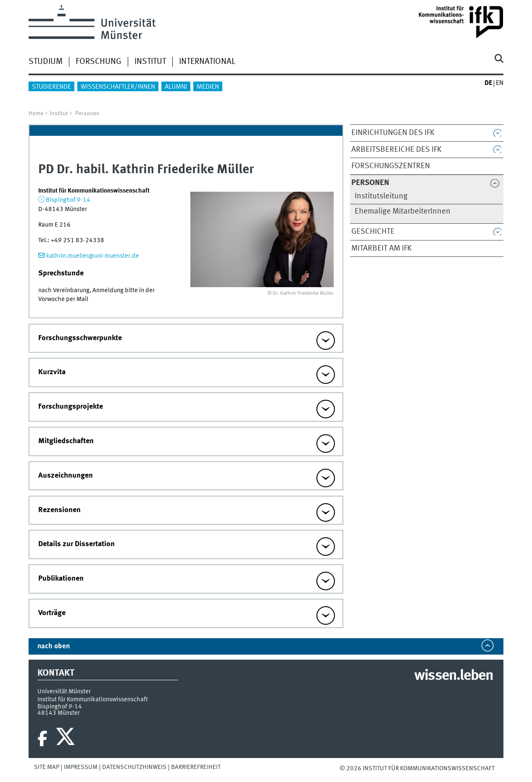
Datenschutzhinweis (134, 767)
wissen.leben (454, 676)
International (207, 62)
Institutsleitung (381, 196)
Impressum (81, 767)
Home (36, 114)
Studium (46, 62)
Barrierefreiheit (196, 767)
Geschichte (373, 232)
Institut (150, 62)
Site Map (47, 767)
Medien (208, 87)
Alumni (176, 87)
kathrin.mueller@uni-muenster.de (93, 256)
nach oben (54, 646)
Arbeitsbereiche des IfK (396, 150)
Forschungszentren (391, 166)
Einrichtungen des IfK (393, 133)
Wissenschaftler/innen (118, 87)
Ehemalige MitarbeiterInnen (403, 211)
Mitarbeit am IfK (382, 248)
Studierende (51, 87)
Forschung (99, 62)
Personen (87, 114)
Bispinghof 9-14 (68, 200)
